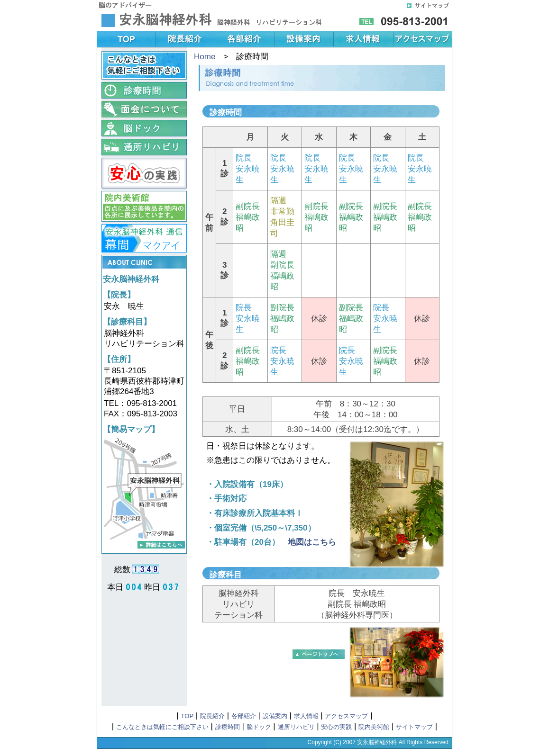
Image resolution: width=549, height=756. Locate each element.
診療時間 (228, 727)
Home (205, 57)
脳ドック (259, 727)
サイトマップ (414, 727)
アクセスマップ (346, 716)
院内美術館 (374, 727)
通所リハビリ (296, 727)
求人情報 (306, 716)
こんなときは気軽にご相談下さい (162, 727)
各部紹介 (244, 716)
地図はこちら (312, 542)
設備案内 (275, 716)
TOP (188, 716)
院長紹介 (212, 716)
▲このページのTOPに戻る (319, 654)
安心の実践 (336, 727)
